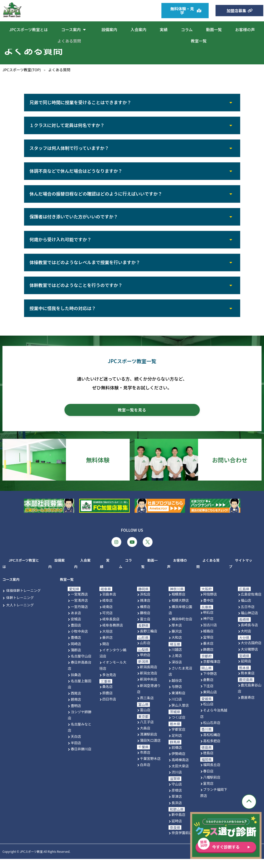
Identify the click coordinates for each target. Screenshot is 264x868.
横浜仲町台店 (182, 628)
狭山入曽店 (180, 714)
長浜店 (177, 812)
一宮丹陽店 (79, 616)
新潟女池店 (149, 682)
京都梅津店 (212, 670)
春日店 (208, 780)
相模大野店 (180, 609)
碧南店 (76, 708)
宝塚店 (208, 646)
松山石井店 (212, 732)
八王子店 (147, 731)
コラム (187, 29)
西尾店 (76, 702)
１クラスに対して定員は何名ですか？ (68, 126)
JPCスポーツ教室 (31, 861)
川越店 (177, 658)
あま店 (76, 622)
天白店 (76, 746)
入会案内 (139, 29)
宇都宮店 (178, 738)
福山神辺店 (249, 622)
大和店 (177, 647)
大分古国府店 (251, 652)
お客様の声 (245, 29)
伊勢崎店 (178, 763)
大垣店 (108, 640)
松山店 (208, 713)
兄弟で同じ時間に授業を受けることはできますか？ (81, 103)
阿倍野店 (210, 603)
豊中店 (208, 609)
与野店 (177, 696)
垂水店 (208, 652)
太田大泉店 (180, 775)
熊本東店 (248, 682)
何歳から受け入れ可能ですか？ (61, 245)
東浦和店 (178, 702)
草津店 (177, 806)
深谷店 (177, 671)
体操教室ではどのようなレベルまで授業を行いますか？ (85, 269)
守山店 (177, 793)
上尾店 (177, 665)
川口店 (177, 708)
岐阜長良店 (111, 628)
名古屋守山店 (81, 665)
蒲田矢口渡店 (150, 749)
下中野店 (210, 683)
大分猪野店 (249, 658)
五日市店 (248, 616)
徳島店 (208, 762)
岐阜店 (108, 609)
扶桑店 (76, 684)
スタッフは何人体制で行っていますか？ (70, 150)
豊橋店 (76, 647)
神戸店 (208, 627)
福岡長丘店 (212, 774)
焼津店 (145, 609)
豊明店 (76, 715)
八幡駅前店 (212, 786)
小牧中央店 (79, 640)
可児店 (108, 622)
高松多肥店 (212, 750)
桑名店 (108, 696)
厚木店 (177, 634)
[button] (132, 103)
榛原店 (145, 616)
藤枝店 (145, 622)
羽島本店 (109, 603)
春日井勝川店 (81, 758)
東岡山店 (210, 701)
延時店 (177, 830)
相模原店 (178, 603)
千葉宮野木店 (150, 768)
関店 (106, 653)
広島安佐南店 (251, 603)
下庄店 (208, 695)
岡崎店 (76, 653)
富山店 (145, 719)
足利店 (177, 744)
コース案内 (75, 29)
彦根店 (177, 799)
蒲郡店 (76, 659)
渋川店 (177, 781)
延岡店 (246, 670)
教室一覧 (199, 41)
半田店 (76, 752)
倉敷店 (208, 689)
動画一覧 (214, 29)
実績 (164, 29)
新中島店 (178, 824)
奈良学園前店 (182, 842)
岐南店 (108, 616)
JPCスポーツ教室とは (28, 29)
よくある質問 (69, 41)
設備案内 (109, 29)
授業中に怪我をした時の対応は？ (63, 316)
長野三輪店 (149, 640)
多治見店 (109, 684)
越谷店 (177, 689)
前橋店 (177, 756)
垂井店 (108, 647)
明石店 (208, 621)
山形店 (145, 652)
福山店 (246, 609)
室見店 (208, 792)
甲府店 (145, 664)
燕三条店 (147, 707)
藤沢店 (177, 640)
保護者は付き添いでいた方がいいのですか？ (74, 221)
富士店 (145, 628)
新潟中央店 (149, 688)
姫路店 (208, 640)
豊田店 (76, 634)
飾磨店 (208, 658)
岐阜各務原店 (113, 634)
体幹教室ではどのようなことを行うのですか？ (77, 293)
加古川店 (210, 634)
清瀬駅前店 (149, 743)
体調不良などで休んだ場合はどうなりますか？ (77, 174)
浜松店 (145, 603)
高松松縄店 (212, 744)
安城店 (76, 628)
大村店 (246, 640)
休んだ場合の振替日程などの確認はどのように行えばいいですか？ (96, 198)
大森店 (145, 737)
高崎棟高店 (180, 769)
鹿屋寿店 (248, 707)
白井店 (145, 774)
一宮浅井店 (79, 609)
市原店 (145, 761)
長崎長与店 (249, 634)
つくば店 (178, 726)
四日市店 (109, 708)
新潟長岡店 (149, 676)
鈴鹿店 (108, 702)
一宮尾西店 (79, 603)
